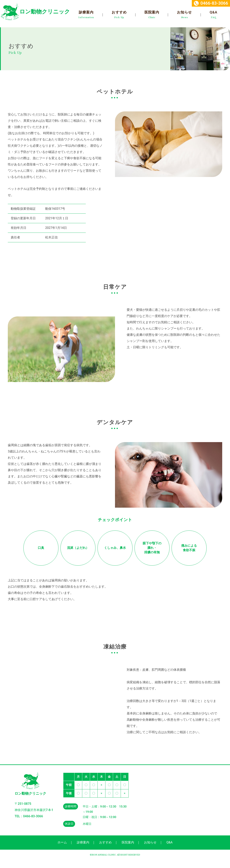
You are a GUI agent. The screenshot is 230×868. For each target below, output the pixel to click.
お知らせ (184, 12)
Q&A (214, 12)
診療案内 (86, 12)
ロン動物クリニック (45, 12)
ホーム (62, 842)
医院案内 (152, 12)
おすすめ (119, 12)
